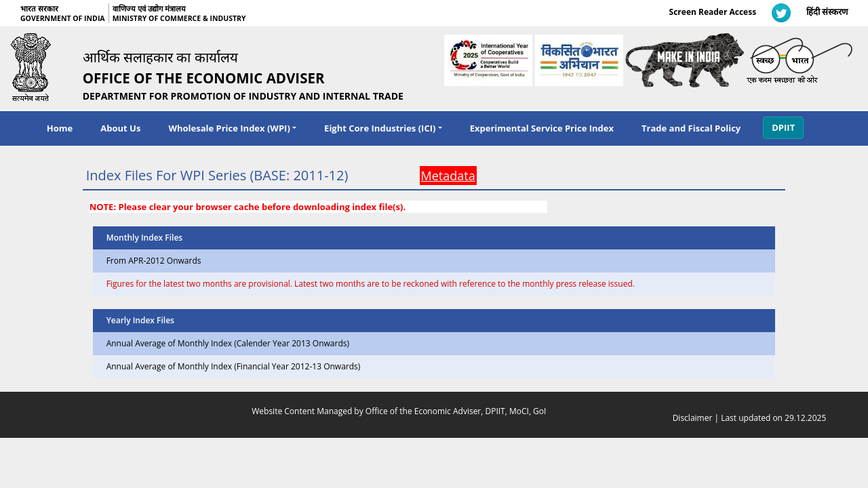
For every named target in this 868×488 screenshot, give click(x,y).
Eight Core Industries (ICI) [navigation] (380, 128)
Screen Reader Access (713, 12)
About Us (120, 128)
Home (60, 128)
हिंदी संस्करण (827, 12)
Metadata (448, 176)
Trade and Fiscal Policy (691, 128)
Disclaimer (693, 418)
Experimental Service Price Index (542, 128)
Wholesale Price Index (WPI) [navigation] (229, 128)
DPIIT (783, 127)
